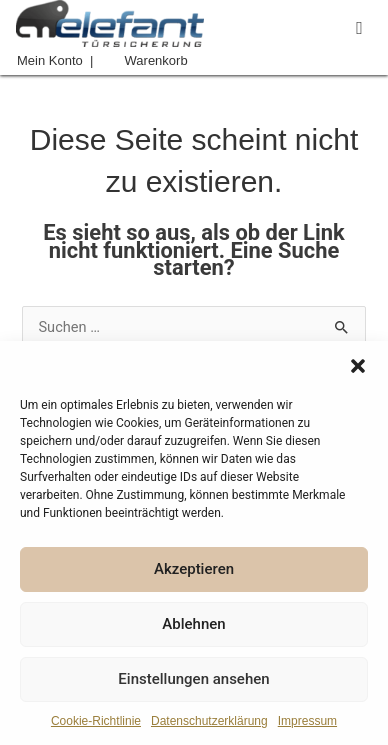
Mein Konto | (55, 60)
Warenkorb (156, 60)
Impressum (307, 721)
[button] (358, 366)
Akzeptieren (194, 569)
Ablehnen (193, 624)
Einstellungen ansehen (193, 679)
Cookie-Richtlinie (96, 721)
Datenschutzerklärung (209, 721)
